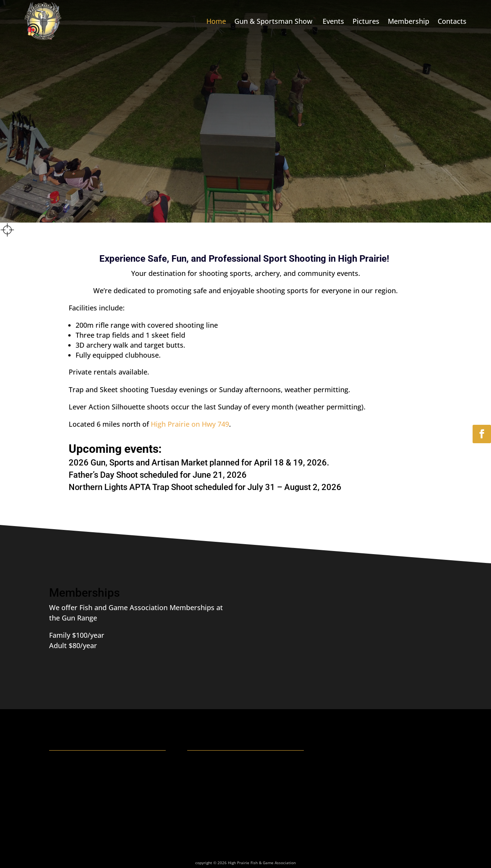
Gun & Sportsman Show (274, 21)
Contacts (452, 21)
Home (216, 21)
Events (333, 21)
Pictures (366, 21)
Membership (409, 21)
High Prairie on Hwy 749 (189, 424)
